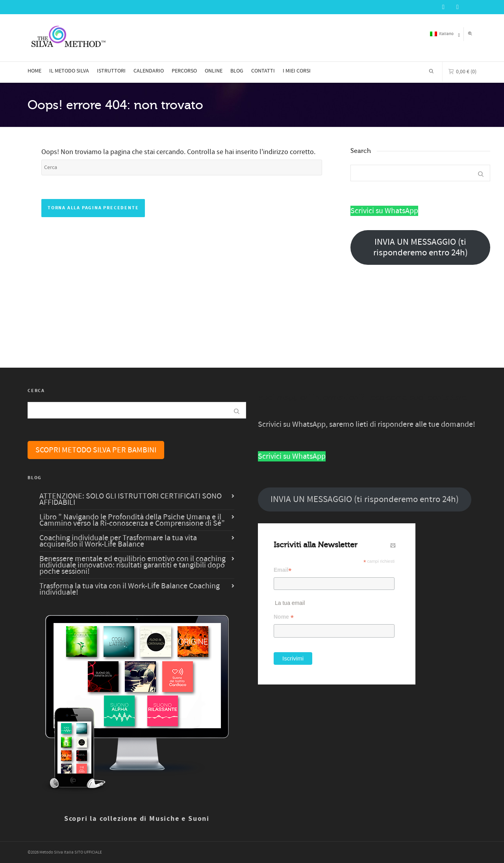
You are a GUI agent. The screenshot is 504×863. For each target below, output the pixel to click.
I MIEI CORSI (297, 71)
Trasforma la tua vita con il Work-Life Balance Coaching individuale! (130, 589)
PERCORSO (184, 71)
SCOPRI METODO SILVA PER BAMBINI (96, 450)
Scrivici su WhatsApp (384, 211)
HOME (34, 71)
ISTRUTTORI (111, 71)
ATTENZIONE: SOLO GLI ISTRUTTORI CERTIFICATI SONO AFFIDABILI (131, 499)
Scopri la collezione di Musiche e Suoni (137, 819)
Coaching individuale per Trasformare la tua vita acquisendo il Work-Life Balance (118, 541)
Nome (284, 617)
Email (283, 570)
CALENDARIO (149, 71)
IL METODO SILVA (69, 71)
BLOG (237, 71)
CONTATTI (263, 71)
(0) (462, 71)
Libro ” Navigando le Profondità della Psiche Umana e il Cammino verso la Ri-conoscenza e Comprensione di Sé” (132, 520)
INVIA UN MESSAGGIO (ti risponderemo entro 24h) (421, 247)
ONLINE (214, 71)
